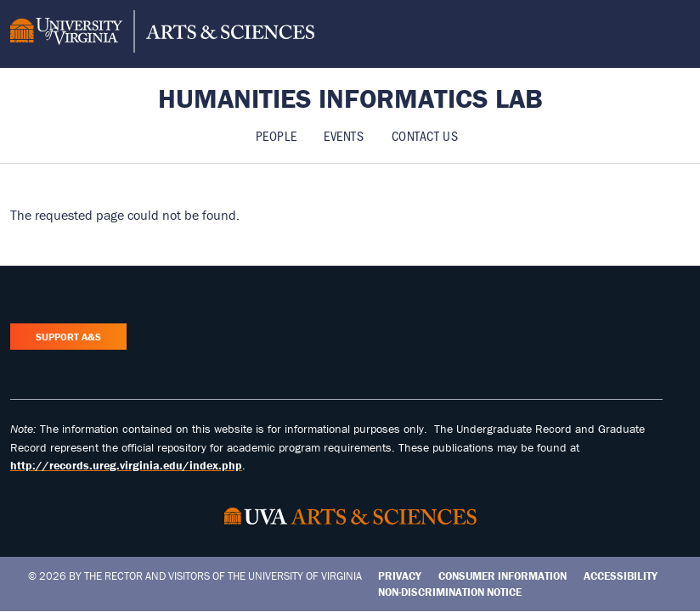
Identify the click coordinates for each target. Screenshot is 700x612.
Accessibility (621, 576)
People (276, 135)
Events (344, 135)
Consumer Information (502, 576)
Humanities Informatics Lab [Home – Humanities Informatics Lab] (350, 98)
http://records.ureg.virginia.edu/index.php (126, 465)
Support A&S (68, 337)
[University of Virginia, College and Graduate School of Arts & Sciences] (162, 34)
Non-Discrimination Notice (450, 592)
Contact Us (425, 135)
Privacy (400, 576)
